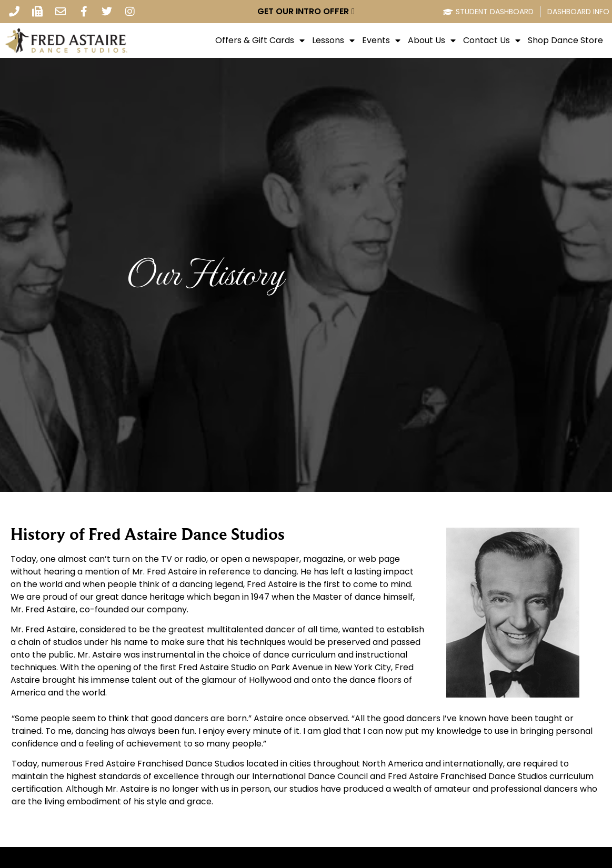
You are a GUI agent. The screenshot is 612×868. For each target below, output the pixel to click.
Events (381, 41)
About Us (432, 41)
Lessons (333, 41)
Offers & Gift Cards (260, 41)
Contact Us (492, 41)
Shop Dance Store (565, 41)
